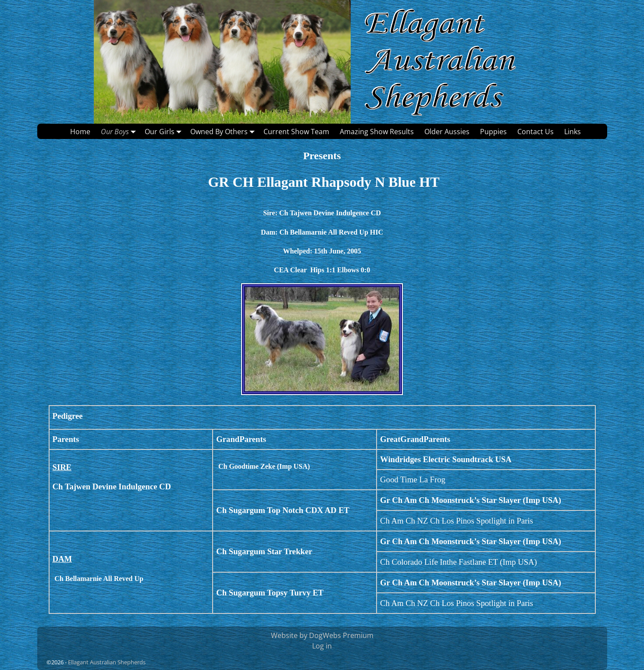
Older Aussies (447, 132)
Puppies (493, 132)
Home (80, 132)
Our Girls (165, 131)
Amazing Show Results (377, 132)
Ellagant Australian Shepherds (107, 662)
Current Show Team (296, 132)
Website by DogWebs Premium (322, 635)
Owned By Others (224, 131)
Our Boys (120, 131)
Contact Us (535, 132)
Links (573, 132)
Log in (322, 646)
